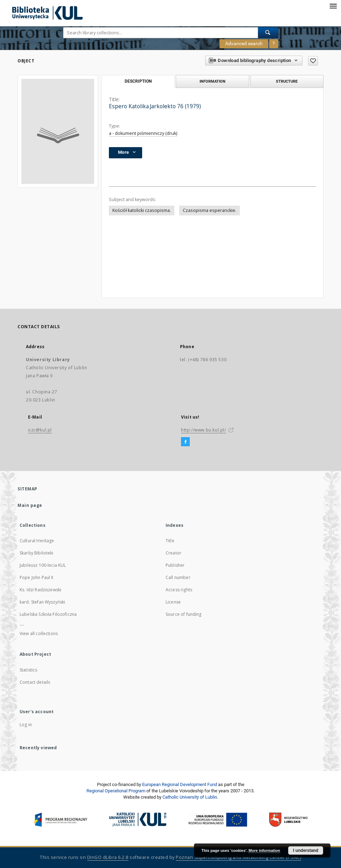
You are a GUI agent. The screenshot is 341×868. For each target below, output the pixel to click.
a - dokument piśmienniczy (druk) (143, 133)
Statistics (29, 670)
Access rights (179, 590)
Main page (30, 505)
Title (170, 541)
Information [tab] (213, 81)
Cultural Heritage (37, 541)
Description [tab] (138, 81)
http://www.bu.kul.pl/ (204, 430)
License (173, 602)
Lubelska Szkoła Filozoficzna (48, 614)
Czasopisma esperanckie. (210, 210)
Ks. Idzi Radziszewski (40, 590)
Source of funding (184, 614)
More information (264, 850)
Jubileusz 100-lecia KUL (43, 565)
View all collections (39, 633)
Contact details (35, 682)
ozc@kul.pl (40, 430)
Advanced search (244, 43)
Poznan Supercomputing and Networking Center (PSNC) (238, 857)
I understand (306, 850)
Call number (178, 577)
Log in (26, 725)
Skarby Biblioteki (37, 553)
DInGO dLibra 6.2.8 (108, 857)
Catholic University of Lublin (190, 797)
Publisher (175, 565)
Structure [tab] (287, 81)
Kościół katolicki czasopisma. (142, 210)
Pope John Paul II (37, 577)
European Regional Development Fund (180, 784)
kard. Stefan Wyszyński (42, 602)
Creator (173, 553)
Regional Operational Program (116, 791)
